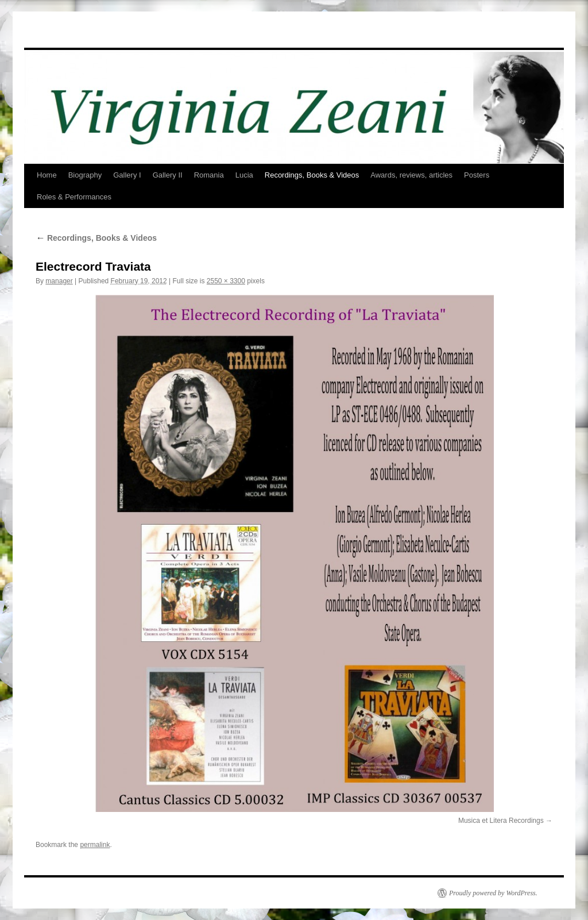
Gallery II (168, 175)
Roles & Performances (74, 197)
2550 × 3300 (226, 281)
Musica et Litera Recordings (501, 821)
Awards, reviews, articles (411, 175)
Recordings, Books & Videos (312, 175)
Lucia (244, 175)
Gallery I (127, 175)
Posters (477, 175)
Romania (209, 175)
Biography (85, 175)
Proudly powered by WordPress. (493, 893)
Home (47, 175)
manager (59, 281)
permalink (95, 845)
